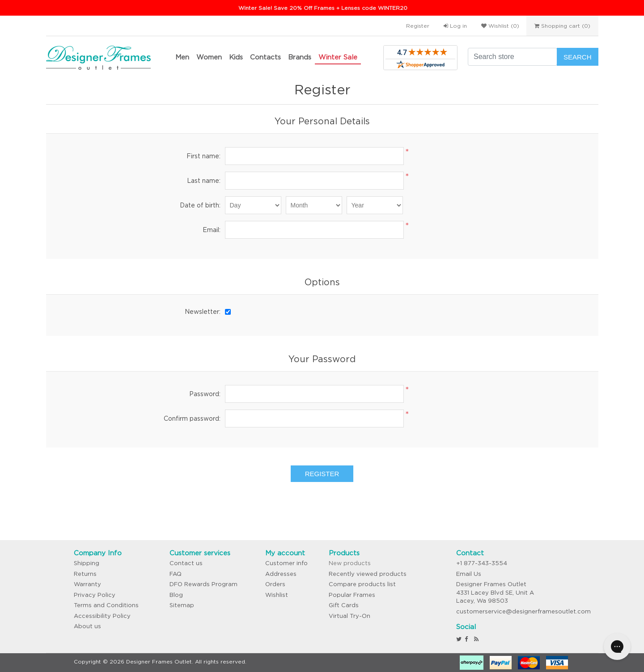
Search (578, 57)
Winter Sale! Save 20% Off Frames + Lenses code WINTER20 (323, 8)
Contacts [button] (265, 57)
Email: (212, 230)
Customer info (286, 563)
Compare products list (362, 584)
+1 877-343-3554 (482, 563)
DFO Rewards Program (203, 584)
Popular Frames (352, 595)
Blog (176, 595)
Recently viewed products (368, 574)
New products (350, 563)
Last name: (204, 181)
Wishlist (277, 595)
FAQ (176, 574)
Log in (455, 26)
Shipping (87, 563)
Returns (85, 574)
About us (87, 626)
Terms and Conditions (106, 605)
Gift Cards (344, 605)
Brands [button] (300, 57)
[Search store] (513, 57)
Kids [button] (236, 57)
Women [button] (209, 57)
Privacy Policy (95, 595)
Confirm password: (192, 418)
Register (418, 26)
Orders (275, 584)
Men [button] (182, 57)
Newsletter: (203, 312)
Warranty (87, 584)
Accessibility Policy (102, 616)
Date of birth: (200, 205)
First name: (203, 156)
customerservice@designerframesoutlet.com (523, 611)
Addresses (281, 574)
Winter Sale (338, 57)
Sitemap (182, 605)
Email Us (469, 574)
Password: (205, 394)
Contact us (186, 563)
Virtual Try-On (350, 616)
